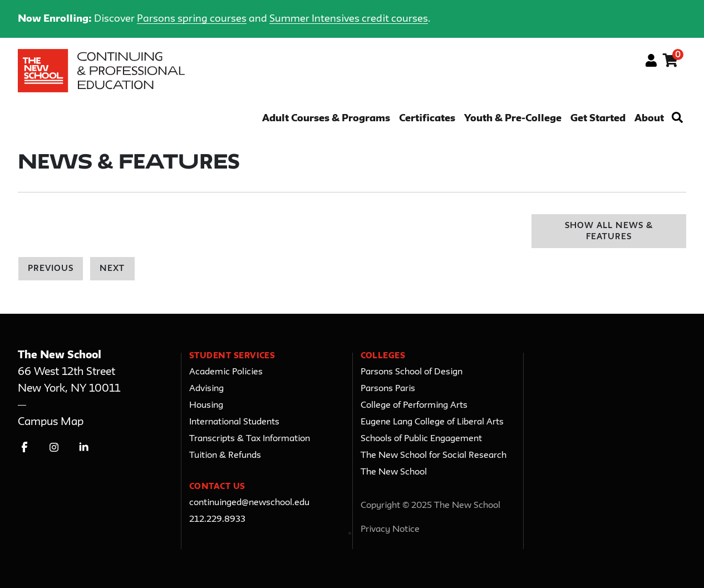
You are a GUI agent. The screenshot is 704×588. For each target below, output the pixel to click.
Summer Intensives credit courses (349, 19)
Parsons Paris (388, 389)
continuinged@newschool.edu (249, 503)
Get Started (598, 119)
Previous (51, 269)
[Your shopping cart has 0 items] (671, 62)
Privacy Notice (390, 530)
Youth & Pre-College (513, 119)
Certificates (427, 119)
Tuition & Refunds (225, 456)
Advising (206, 389)
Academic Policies (226, 372)
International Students (234, 422)
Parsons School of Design (412, 372)
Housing (206, 406)
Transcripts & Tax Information (250, 439)
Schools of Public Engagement (421, 439)
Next (112, 269)
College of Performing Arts (414, 406)
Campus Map (51, 422)
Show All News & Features (609, 232)
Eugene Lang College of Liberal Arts (432, 422)
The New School (394, 472)
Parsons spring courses (192, 19)
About (649, 119)
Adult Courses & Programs (326, 119)
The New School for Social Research (434, 456)
